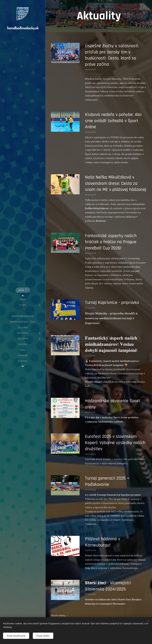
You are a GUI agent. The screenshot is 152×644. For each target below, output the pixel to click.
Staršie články (58, 615)
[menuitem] (23, 299)
